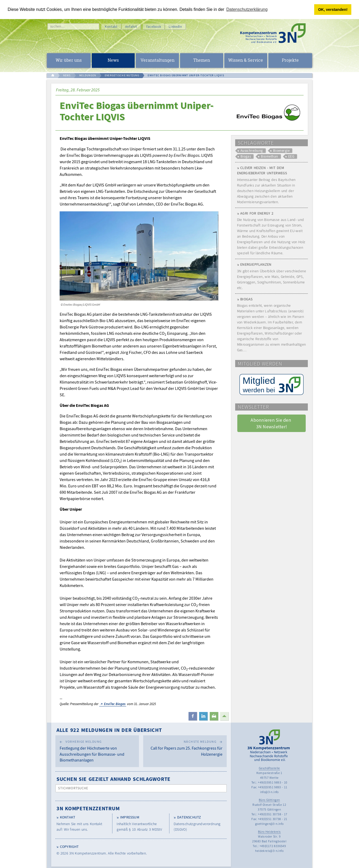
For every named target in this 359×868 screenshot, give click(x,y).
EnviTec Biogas (115, 704)
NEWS (67, 75)
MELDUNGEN (88, 75)
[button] (193, 716)
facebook (154, 27)
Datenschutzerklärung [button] (247, 9)
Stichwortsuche (73, 788)
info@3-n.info (269, 792)
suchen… (57, 26)
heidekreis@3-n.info (269, 851)
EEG (291, 156)
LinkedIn (175, 27)
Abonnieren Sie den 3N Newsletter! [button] (271, 423)
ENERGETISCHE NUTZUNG (122, 75)
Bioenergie (281, 151)
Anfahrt (131, 27)
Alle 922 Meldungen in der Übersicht (109, 730)
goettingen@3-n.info (269, 824)
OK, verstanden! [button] (333, 10)
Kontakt (111, 27)
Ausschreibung (252, 151)
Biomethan (269, 156)
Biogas (246, 156)
